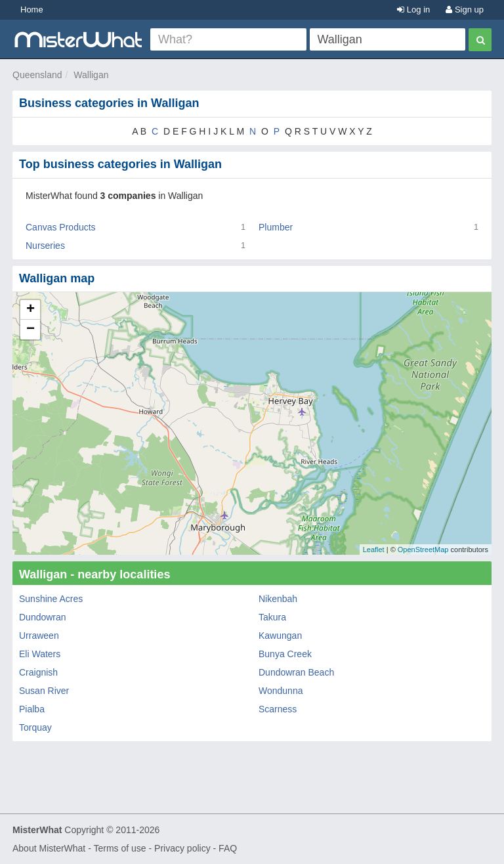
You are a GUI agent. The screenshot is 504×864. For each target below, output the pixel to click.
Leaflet (374, 550)
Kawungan (280, 636)
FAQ (228, 848)
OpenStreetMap (423, 550)
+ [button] (31, 310)
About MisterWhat (49, 848)
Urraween (39, 636)
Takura (272, 617)
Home (32, 10)
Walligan (91, 75)
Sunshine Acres (51, 599)
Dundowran (43, 617)
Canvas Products (61, 227)
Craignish (38, 672)
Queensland (37, 75)
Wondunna (281, 691)
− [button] (31, 330)
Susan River (44, 691)
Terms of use (119, 848)
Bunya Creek (285, 654)
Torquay (35, 727)
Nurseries (45, 246)
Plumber (276, 227)
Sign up (465, 10)
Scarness (278, 709)
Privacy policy (182, 848)
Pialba (32, 709)
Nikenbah (278, 599)
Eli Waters (40, 654)
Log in (413, 10)
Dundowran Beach (296, 672)
